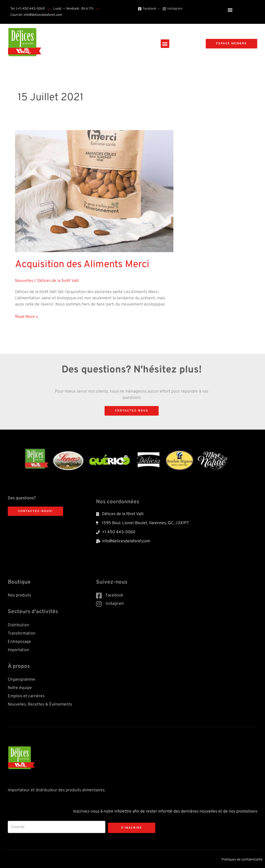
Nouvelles (24, 281)
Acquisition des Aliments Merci (82, 265)
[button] (230, 10)
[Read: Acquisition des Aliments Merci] (94, 191)
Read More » (27, 317)
